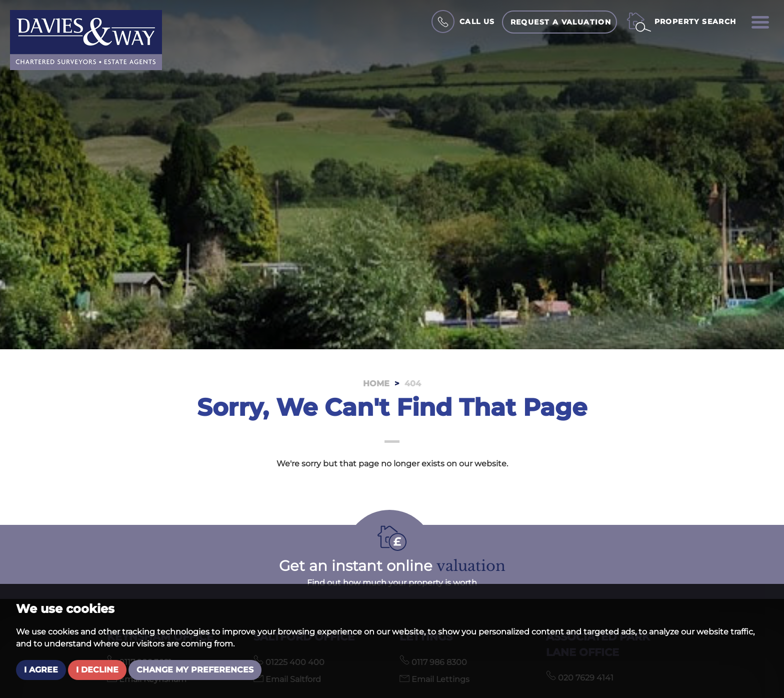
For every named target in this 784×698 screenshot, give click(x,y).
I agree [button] (41, 670)
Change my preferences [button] (195, 670)
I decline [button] (97, 670)
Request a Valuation (561, 22)
